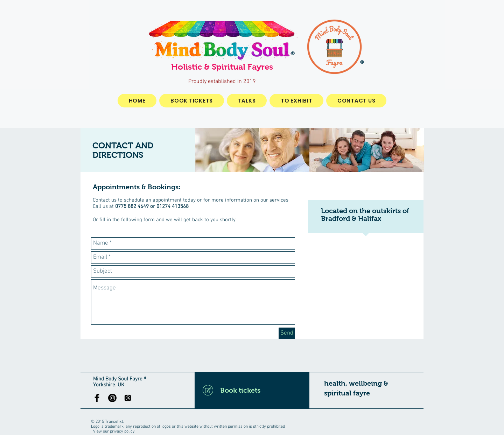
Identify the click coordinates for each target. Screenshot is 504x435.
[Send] (287, 333)
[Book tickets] (252, 390)
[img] (252, 150)
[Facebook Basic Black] (97, 398)
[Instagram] (112, 398)
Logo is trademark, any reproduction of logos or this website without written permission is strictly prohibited (188, 427)
